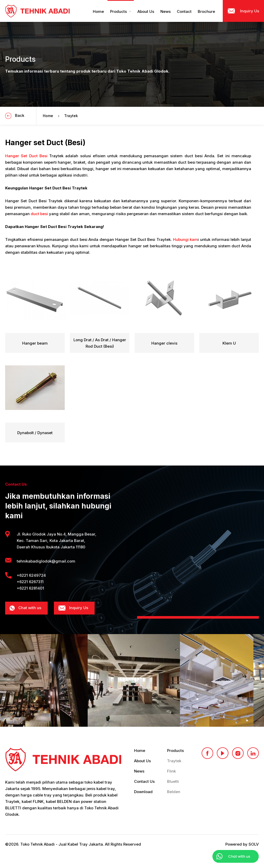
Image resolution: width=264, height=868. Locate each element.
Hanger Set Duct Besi (26, 156)
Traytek (71, 116)
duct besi (39, 214)
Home (48, 116)
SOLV (254, 844)
